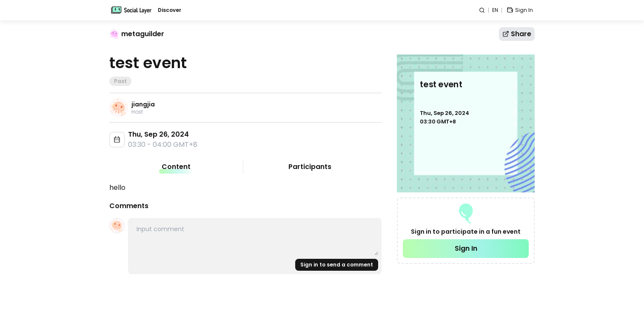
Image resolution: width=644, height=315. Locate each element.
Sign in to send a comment (337, 265)
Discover (170, 10)
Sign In (466, 248)
